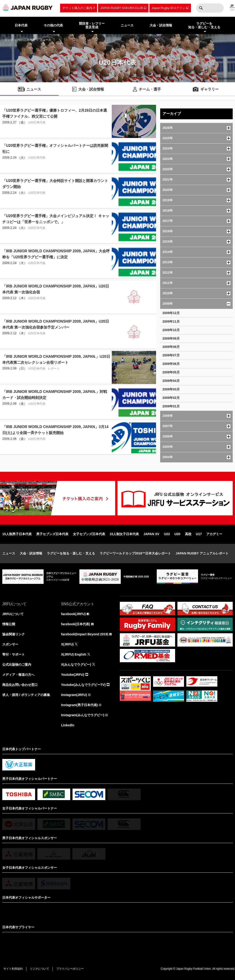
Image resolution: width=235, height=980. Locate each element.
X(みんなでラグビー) (76, 665)
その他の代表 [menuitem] (53, 25)
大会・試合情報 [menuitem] (161, 25)
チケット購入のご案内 (77, 8)
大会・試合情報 (31, 553)
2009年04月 (171, 381)
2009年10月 (171, 330)
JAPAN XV (151, 534)
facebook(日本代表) (76, 624)
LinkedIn (68, 725)
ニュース (9, 553)
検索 (201, 8)
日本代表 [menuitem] (21, 25)
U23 (167, 534)
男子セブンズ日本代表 (52, 534)
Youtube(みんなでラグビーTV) (83, 685)
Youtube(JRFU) (73, 675)
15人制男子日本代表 (17, 534)
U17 (199, 534)
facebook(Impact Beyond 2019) (85, 634)
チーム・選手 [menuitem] (150, 89)
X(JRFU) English (74, 654)
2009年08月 (171, 347)
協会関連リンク (14, 634)
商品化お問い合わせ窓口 (20, 685)
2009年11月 (171, 321)
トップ (9, 40)
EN (232, 10)
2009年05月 (171, 372)
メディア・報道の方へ (18, 675)
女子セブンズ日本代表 (89, 534)
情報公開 (9, 624)
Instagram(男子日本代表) (79, 705)
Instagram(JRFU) (74, 695)
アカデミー (214, 534)
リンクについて (39, 969)
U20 (177, 534)
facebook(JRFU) (73, 614)
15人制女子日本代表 (124, 534)
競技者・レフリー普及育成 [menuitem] (92, 25)
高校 (188, 534)
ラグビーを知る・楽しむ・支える (71, 553)
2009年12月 (171, 313)
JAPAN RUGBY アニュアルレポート (202, 553)
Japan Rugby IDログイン (168, 8)
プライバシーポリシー (70, 969)
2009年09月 (171, 338)
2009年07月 (171, 355)
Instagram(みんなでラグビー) (83, 715)
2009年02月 (171, 398)
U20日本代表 (27, 40)
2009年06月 (171, 364)
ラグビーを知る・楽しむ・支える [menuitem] (204, 25)
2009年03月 (171, 389)
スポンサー (10, 644)
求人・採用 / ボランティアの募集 (26, 695)
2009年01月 (171, 406)
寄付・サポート (14, 654)
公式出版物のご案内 (17, 665)
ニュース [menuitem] (127, 25)
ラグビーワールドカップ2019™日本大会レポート (135, 553)
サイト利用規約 (13, 969)
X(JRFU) (67, 644)
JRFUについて (13, 614)
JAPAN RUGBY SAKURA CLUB (122, 8)
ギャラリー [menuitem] (210, 89)
